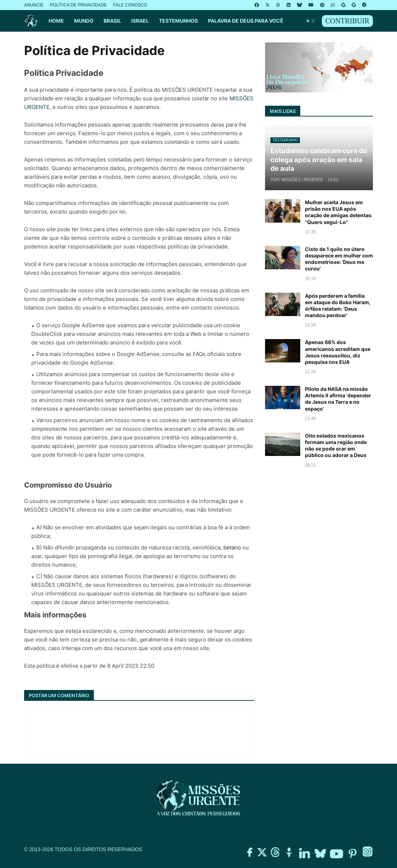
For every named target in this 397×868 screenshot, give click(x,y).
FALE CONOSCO (130, 5)
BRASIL (112, 21)
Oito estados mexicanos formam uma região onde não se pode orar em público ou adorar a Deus (336, 446)
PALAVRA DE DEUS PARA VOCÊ (246, 21)
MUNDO (84, 21)
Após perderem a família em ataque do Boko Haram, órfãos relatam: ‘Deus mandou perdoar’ (338, 306)
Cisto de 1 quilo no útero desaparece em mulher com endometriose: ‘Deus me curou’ (339, 259)
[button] (310, 21)
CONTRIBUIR (347, 21)
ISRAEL (140, 21)
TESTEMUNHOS (178, 21)
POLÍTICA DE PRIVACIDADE (78, 5)
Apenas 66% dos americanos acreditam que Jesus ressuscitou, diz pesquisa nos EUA (338, 352)
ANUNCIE (34, 5)
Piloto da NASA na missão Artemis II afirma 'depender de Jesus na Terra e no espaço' (338, 399)
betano (232, 547)
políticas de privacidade (198, 246)
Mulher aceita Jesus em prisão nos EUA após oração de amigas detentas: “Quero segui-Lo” (339, 212)
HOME (56, 21)
